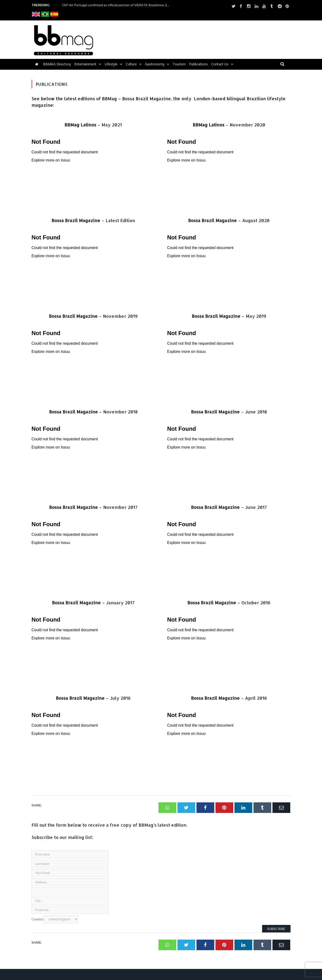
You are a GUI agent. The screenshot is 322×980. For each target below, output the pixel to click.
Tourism (179, 64)
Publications (198, 64)
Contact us (220, 64)
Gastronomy (155, 64)
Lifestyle (111, 64)
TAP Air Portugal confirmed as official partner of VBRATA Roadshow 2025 (117, 5)
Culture (131, 64)
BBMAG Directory (57, 64)
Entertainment (85, 64)
